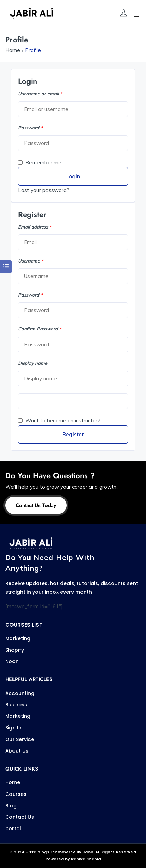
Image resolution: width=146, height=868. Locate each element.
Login (73, 176)
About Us (17, 751)
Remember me (40, 162)
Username (31, 261)
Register (73, 434)
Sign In (13, 728)
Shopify (15, 650)
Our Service (20, 739)
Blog (11, 806)
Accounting (20, 693)
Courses (16, 794)
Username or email (40, 94)
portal (13, 828)
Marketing (18, 638)
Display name (33, 363)
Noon (12, 661)
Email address (35, 227)
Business (16, 705)
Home (13, 50)
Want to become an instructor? (59, 420)
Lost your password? (44, 190)
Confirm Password (40, 329)
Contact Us (20, 817)
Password (30, 128)
